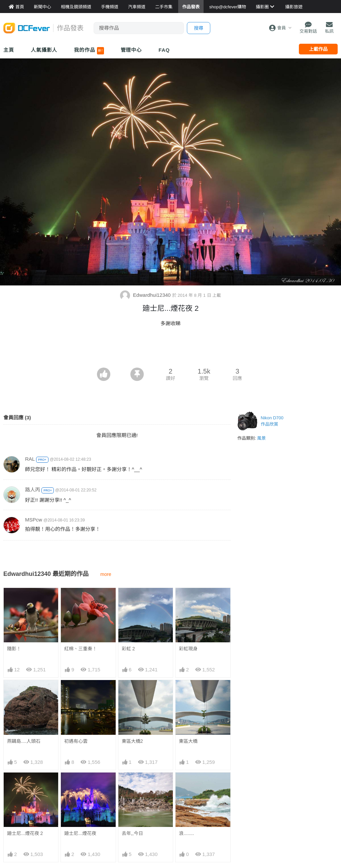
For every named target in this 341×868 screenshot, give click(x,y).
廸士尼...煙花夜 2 (25, 833)
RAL (30, 459)
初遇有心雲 (76, 741)
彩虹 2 (128, 649)
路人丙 (33, 490)
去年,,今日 (132, 833)
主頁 (9, 50)
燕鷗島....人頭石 (24, 741)
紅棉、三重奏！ (81, 649)
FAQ (164, 50)
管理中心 (131, 50)
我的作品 (89, 51)
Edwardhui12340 (146, 295)
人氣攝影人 (44, 50)
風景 (261, 438)
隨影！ (14, 649)
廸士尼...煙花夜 (80, 833)
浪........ (186, 833)
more (106, 574)
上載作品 (318, 49)
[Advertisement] (170, 349)
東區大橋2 (132, 741)
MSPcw (34, 520)
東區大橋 (188, 741)
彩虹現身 (188, 649)
